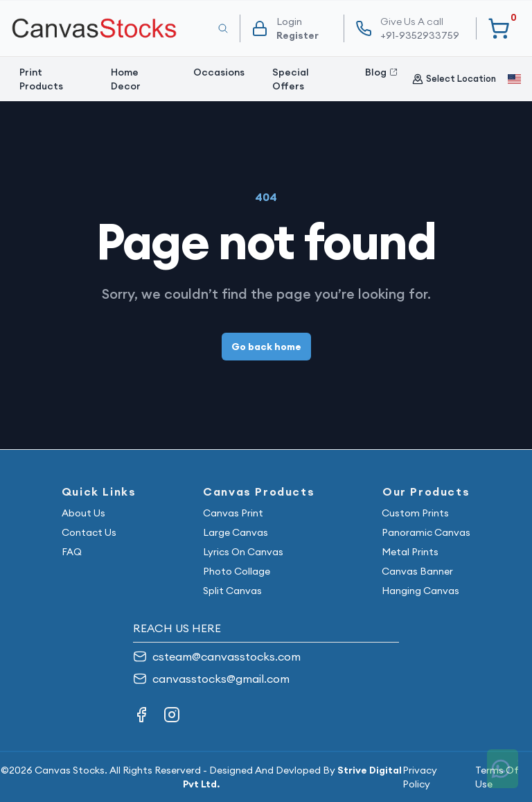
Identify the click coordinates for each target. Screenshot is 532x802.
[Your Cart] (499, 28)
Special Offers (291, 79)
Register (298, 35)
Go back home (266, 347)
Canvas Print (233, 513)
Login (289, 21)
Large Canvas (236, 532)
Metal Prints (410, 552)
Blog (381, 72)
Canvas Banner (417, 571)
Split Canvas (232, 591)
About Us (83, 513)
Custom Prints (415, 513)
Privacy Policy (420, 777)
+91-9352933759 (420, 28)
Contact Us (89, 532)
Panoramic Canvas (426, 532)
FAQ (72, 552)
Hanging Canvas (420, 591)
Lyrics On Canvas (243, 552)
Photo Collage (237, 571)
